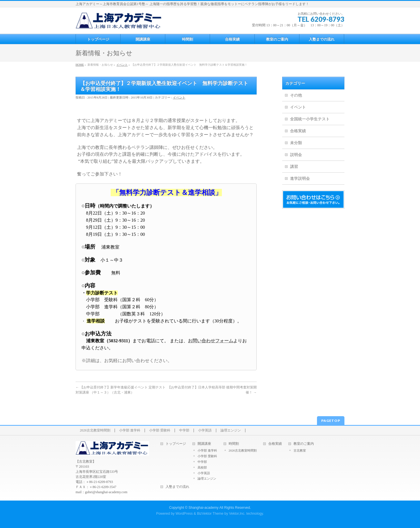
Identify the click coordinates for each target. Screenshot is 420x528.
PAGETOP (331, 421)
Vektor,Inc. (237, 514)
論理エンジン (231, 430)
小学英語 (205, 430)
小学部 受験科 (160, 430)
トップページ (176, 444)
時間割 (234, 444)
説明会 (296, 155)
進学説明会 (300, 179)
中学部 (184, 430)
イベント (179, 97)
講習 (294, 167)
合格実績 (298, 131)
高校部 (202, 467)
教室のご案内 (304, 444)
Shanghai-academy (203, 508)
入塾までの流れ (177, 487)
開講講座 (204, 444)
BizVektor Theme (210, 514)
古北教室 (300, 450)
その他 (296, 95)
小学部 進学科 (130, 430)
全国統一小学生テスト (310, 119)
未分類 (296, 143)
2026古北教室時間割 (95, 430)
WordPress (184, 514)
